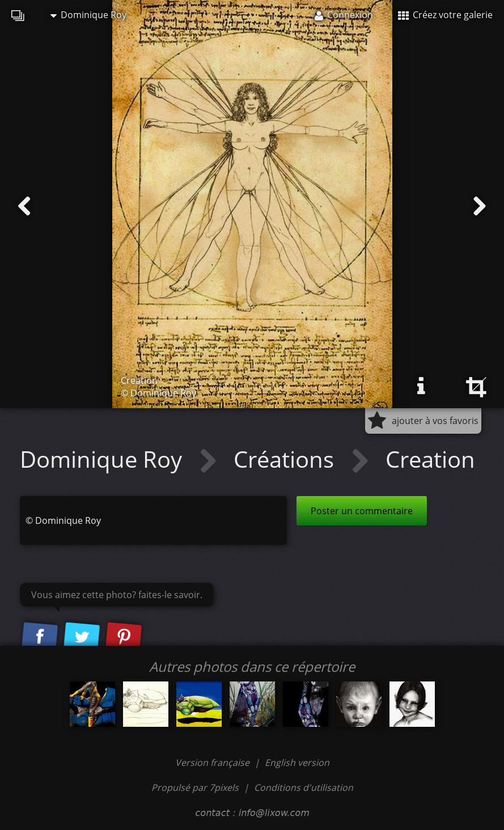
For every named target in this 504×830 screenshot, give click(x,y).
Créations (287, 459)
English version (297, 763)
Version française (213, 763)
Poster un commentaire (362, 511)
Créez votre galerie (445, 15)
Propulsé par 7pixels (195, 787)
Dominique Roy (88, 15)
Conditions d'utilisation (304, 787)
